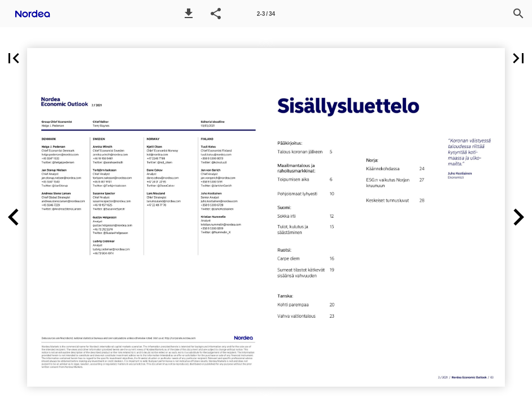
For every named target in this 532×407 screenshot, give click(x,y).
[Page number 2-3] (266, 14)
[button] (189, 14)
